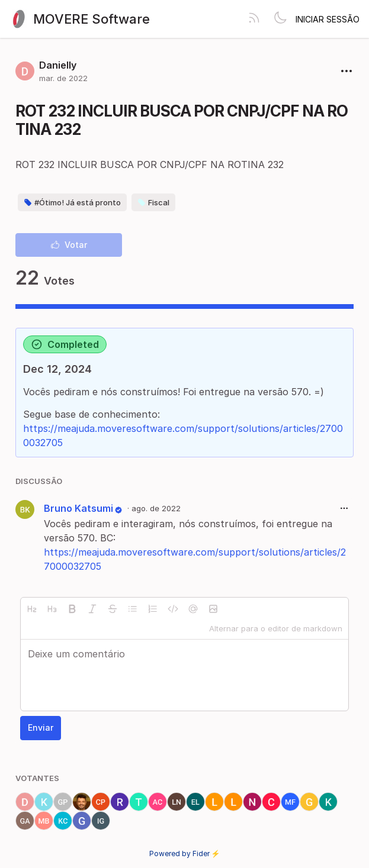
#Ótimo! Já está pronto (72, 202)
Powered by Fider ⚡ (185, 854)
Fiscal (153, 202)
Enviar (41, 727)
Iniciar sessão (328, 19)
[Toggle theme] (280, 19)
